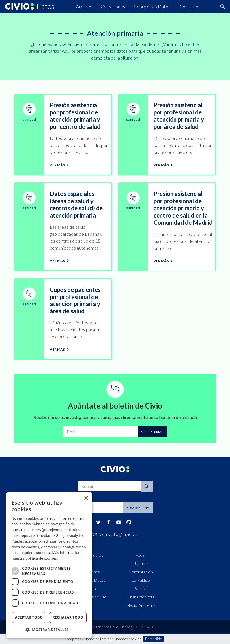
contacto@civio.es (119, 534)
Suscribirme (152, 432)
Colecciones (113, 6)
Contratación (141, 572)
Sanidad (141, 589)
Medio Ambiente (141, 605)
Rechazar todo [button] (68, 617)
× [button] (86, 498)
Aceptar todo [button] (29, 617)
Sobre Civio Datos (152, 6)
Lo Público (141, 580)
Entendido (153, 639)
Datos (45, 7)
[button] (49, 630)
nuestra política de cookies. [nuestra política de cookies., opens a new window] (35, 558)
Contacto (189, 6)
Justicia (141, 563)
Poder (141, 555)
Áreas (82, 6)
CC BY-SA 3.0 (144, 627)
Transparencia (141, 597)
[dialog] (49, 565)
